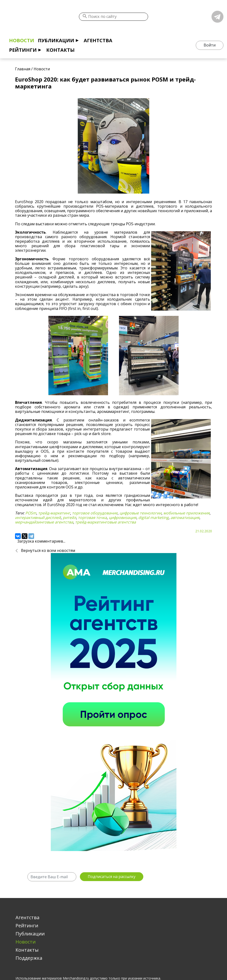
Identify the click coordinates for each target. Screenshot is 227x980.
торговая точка (92, 518)
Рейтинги (23, 50)
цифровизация (123, 518)
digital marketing (153, 518)
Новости (22, 40)
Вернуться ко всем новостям (48, 550)
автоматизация (185, 518)
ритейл (69, 518)
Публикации (56, 40)
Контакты (60, 50)
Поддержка (29, 958)
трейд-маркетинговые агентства (106, 522)
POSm (31, 513)
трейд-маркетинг (54, 513)
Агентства (98, 40)
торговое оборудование (95, 513)
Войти (210, 45)
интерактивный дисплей (38, 518)
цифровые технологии (140, 513)
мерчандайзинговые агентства (44, 522)
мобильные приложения (186, 513)
